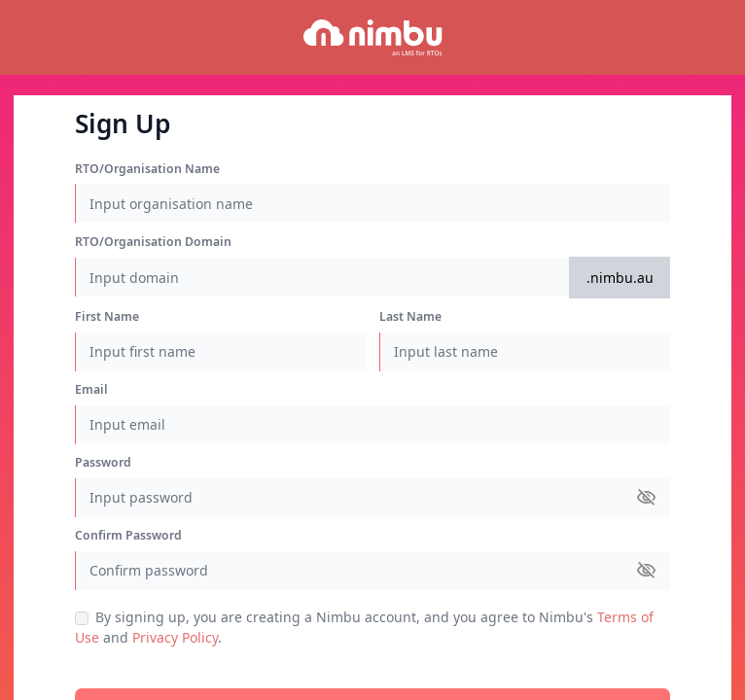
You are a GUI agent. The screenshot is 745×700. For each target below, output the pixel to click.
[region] (372, 350)
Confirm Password (128, 535)
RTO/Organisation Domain (153, 242)
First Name (107, 316)
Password (103, 462)
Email (91, 389)
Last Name (410, 316)
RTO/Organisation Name (147, 169)
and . (372, 638)
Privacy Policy (175, 637)
